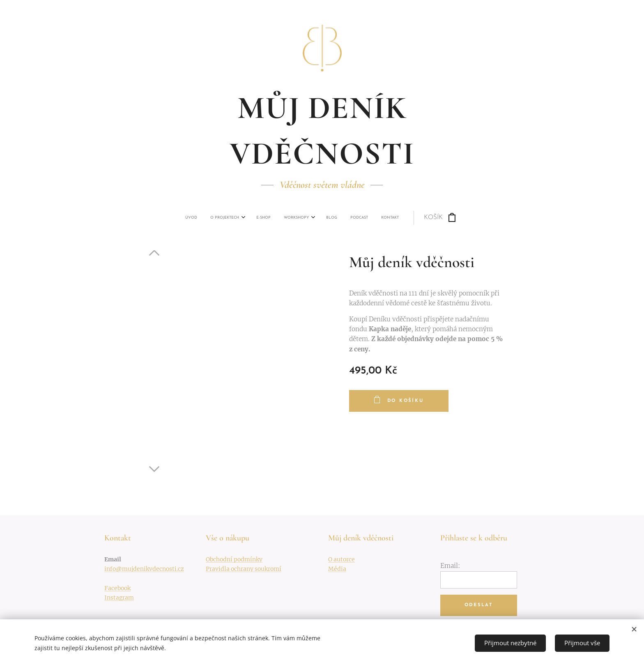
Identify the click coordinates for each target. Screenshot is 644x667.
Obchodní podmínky (234, 559)
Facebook (117, 588)
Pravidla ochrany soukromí (244, 569)
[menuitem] (252, 218)
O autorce (342, 559)
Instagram (119, 598)
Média (337, 569)
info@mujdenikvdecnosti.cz (144, 569)
